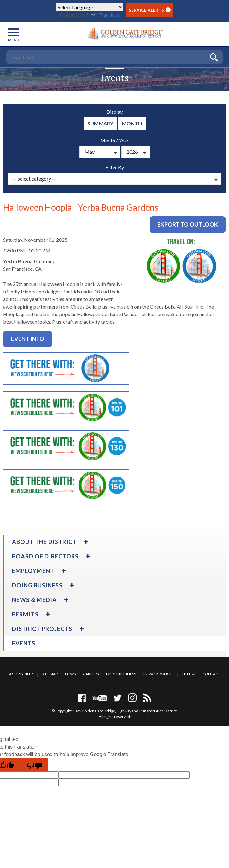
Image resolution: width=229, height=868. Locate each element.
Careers (91, 674)
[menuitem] (85, 542)
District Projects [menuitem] (42, 629)
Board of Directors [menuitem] (45, 556)
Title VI (188, 674)
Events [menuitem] (24, 643)
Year (124, 140)
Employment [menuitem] (33, 571)
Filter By (115, 167)
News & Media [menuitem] (34, 600)
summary (100, 123)
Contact (211, 674)
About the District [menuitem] (44, 542)
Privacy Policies (159, 674)
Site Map (50, 674)
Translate (103, 15)
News (70, 674)
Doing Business (121, 674)
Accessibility (22, 674)
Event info (28, 339)
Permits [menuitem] (25, 614)
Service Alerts (150, 10)
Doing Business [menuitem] (37, 585)
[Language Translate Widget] (89, 7)
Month (132, 123)
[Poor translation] (34, 765)
